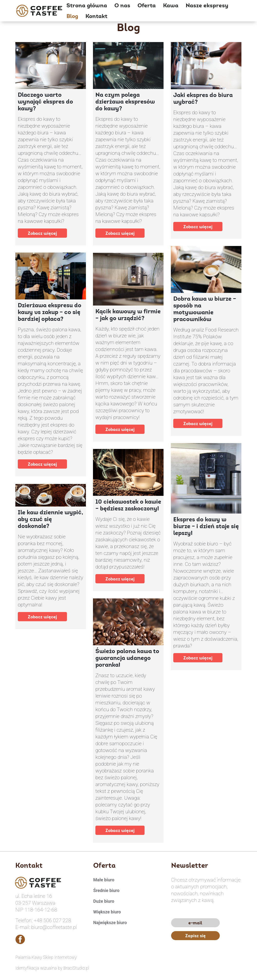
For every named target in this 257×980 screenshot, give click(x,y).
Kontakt (96, 16)
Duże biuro (104, 901)
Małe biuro (104, 880)
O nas (122, 5)
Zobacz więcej (42, 233)
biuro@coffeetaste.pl (54, 927)
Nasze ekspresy (207, 5)
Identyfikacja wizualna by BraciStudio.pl (52, 968)
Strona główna (87, 5)
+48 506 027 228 (52, 920)
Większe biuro (107, 912)
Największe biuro (110, 923)
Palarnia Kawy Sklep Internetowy (46, 957)
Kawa (171, 5)
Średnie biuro (106, 890)
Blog (72, 16)
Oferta (147, 5)
